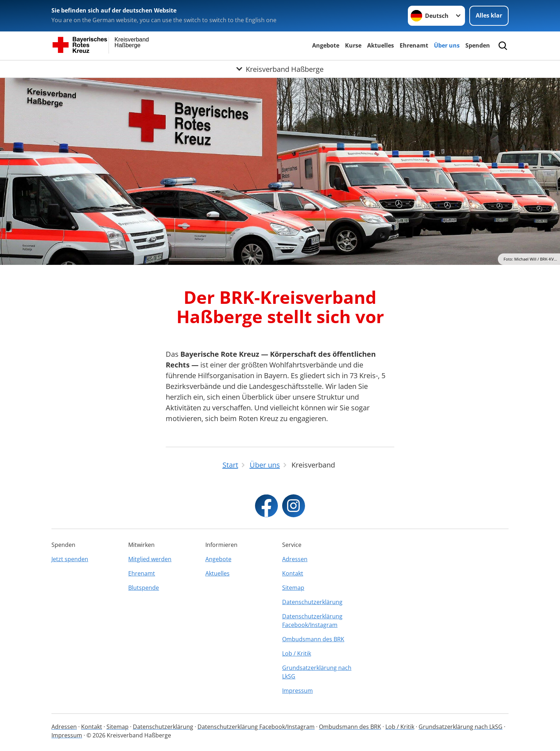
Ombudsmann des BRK (313, 639)
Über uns (447, 45)
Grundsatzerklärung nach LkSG (317, 672)
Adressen (295, 559)
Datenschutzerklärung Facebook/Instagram (312, 621)
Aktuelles (381, 45)
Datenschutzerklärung (312, 602)
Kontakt (293, 573)
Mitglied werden (150, 559)
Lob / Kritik (297, 653)
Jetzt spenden (70, 559)
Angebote (326, 45)
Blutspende (144, 588)
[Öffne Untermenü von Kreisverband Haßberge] (280, 69)
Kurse (353, 45)
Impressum (297, 691)
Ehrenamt (414, 45)
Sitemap (293, 588)
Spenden (478, 45)
